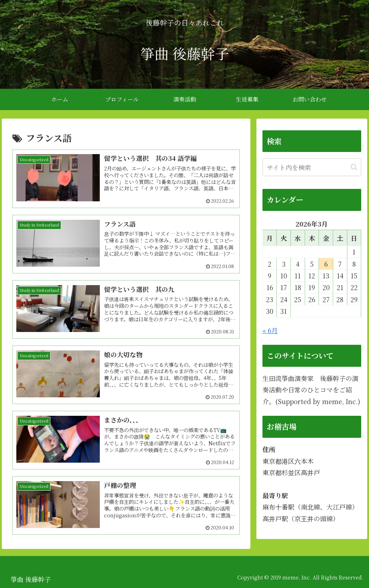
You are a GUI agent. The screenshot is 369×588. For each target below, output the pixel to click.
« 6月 (270, 330)
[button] (354, 167)
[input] (312, 167)
